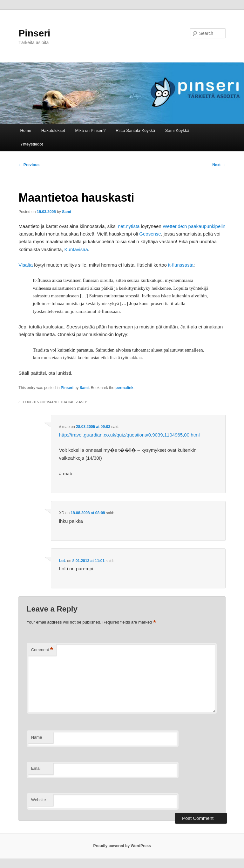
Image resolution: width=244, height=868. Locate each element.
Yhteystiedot (32, 144)
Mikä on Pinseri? (90, 130)
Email (36, 768)
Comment (42, 650)
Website (39, 800)
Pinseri (34, 33)
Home (26, 130)
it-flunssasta (181, 265)
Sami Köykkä (177, 130)
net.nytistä (129, 226)
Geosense (150, 234)
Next (219, 165)
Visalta (26, 265)
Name (37, 737)
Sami (67, 212)
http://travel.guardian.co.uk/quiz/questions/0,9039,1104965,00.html (129, 435)
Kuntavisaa (76, 249)
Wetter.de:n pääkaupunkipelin (194, 226)
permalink (124, 388)
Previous (29, 165)
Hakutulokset (53, 130)
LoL (63, 561)
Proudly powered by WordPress (122, 846)
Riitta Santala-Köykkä (135, 130)
